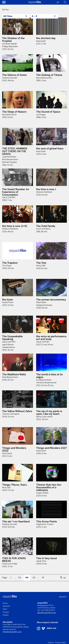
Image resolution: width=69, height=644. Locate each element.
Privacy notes (60, 643)
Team (5, 609)
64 (27, 578)
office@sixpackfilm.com (47, 613)
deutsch (63, 597)
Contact (6, 612)
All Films (8, 16)
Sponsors (6, 606)
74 (43, 578)
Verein (5, 603)
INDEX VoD (52, 628)
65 (34, 578)
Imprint (6, 615)
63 (20, 578)
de (58, 2)
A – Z (34, 16)
